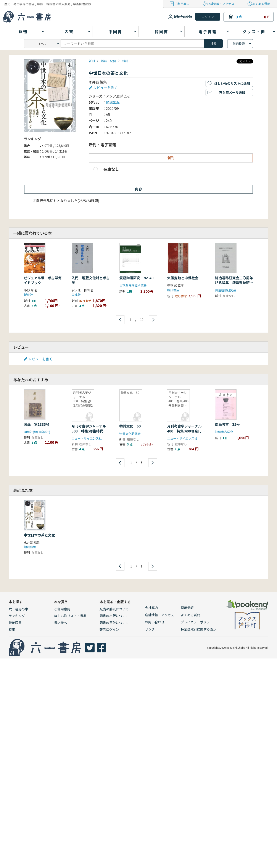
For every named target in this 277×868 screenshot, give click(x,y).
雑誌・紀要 (108, 61)
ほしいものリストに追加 (232, 83)
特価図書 (15, 623)
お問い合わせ (155, 622)
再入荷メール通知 (232, 92)
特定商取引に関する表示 (199, 629)
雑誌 (125, 61)
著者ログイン (109, 629)
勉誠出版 (113, 102)
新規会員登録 (183, 17)
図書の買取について (114, 623)
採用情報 (187, 608)
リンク (150, 629)
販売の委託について (114, 609)
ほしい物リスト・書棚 (70, 616)
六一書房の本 (18, 609)
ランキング (17, 616)
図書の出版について (114, 616)
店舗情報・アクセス (221, 4)
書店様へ (61, 623)
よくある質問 (261, 4)
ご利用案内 (182, 4)
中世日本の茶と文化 (39, 535)
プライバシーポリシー (197, 622)
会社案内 (151, 608)
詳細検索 (239, 44)
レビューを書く (105, 88)
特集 (12, 629)
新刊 (92, 61)
